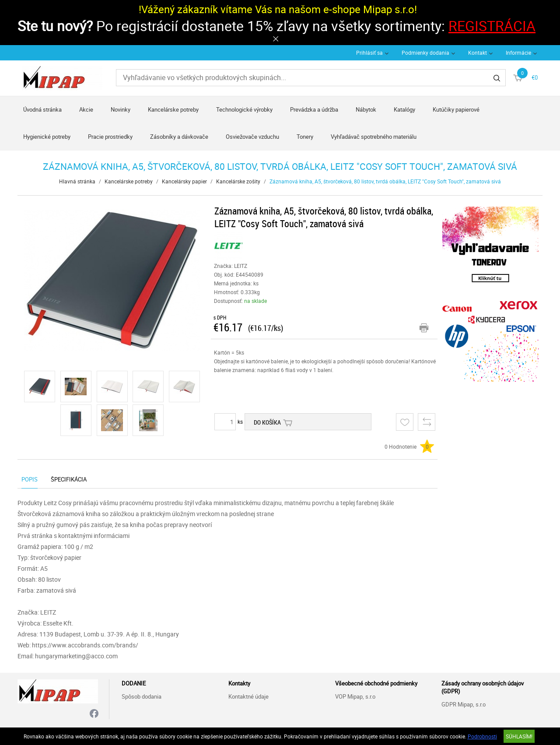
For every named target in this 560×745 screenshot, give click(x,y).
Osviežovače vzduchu (252, 137)
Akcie (86, 109)
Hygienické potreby (47, 137)
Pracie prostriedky (110, 137)
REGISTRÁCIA (492, 26)
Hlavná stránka (77, 181)
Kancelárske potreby (173, 109)
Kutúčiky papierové (456, 109)
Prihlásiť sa (369, 53)
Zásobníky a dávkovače (179, 137)
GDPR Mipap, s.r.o (464, 704)
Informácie (518, 53)
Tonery (305, 137)
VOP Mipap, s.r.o (355, 696)
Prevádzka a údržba (314, 109)
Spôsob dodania (142, 696)
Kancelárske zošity (238, 181)
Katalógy (404, 109)
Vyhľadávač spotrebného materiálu (374, 137)
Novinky (121, 109)
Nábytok (366, 109)
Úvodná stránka (42, 109)
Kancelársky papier (184, 181)
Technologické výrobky (244, 109)
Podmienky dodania (425, 53)
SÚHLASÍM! (519, 736)
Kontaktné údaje (248, 696)
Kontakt (478, 53)
